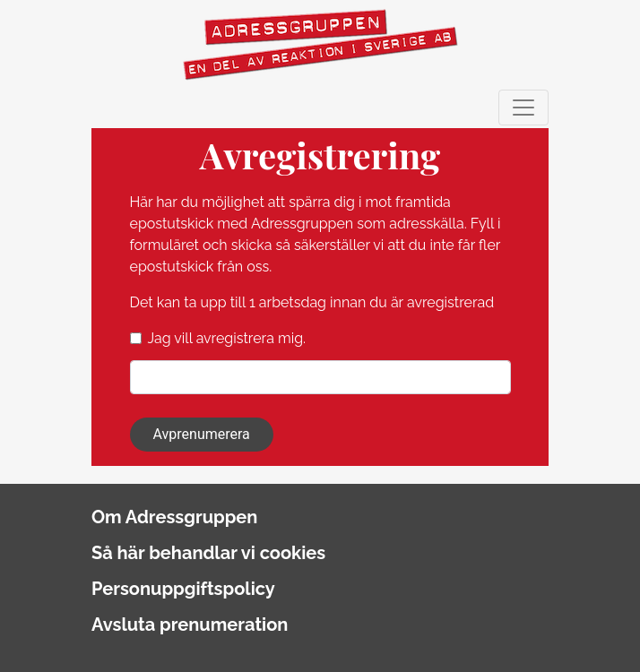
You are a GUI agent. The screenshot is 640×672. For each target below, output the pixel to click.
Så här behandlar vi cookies (208, 553)
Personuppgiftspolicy (183, 589)
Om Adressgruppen (174, 517)
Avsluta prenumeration (190, 625)
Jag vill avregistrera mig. (227, 338)
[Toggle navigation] (523, 108)
